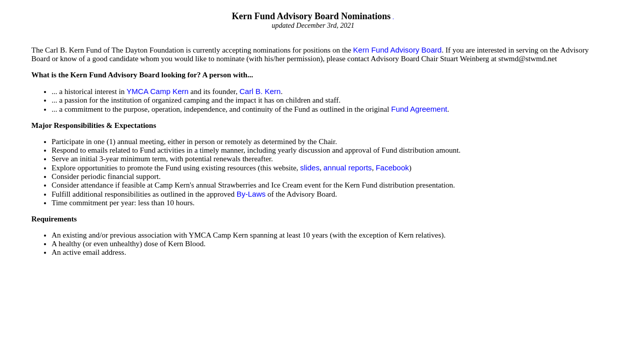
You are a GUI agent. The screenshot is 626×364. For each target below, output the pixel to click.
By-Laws (251, 194)
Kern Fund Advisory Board (397, 50)
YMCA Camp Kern (158, 91)
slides (310, 168)
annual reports (347, 168)
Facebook (392, 168)
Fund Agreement (419, 109)
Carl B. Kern (260, 91)
